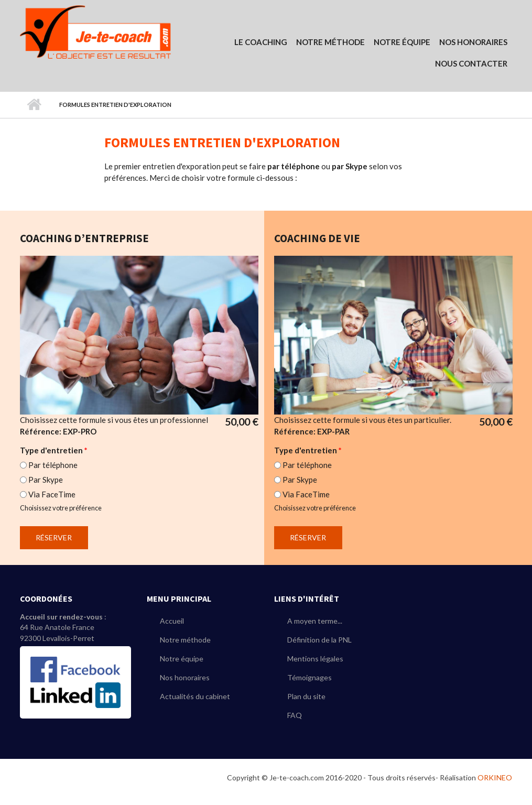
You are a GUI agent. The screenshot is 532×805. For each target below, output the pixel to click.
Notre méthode (185, 640)
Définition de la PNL (319, 640)
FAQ (295, 715)
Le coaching (261, 42)
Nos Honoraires (473, 42)
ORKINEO (495, 777)
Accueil (34, 105)
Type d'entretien (54, 450)
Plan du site (306, 696)
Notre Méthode (330, 42)
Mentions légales (315, 659)
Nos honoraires (185, 677)
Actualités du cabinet (195, 696)
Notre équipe (402, 42)
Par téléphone (53, 465)
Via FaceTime (52, 494)
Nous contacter (471, 63)
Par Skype (46, 480)
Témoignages (310, 677)
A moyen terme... (315, 621)
